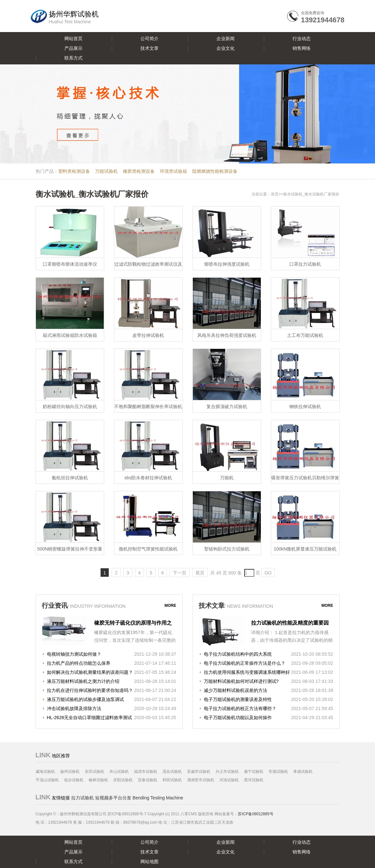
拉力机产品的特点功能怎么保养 (79, 663)
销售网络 (302, 48)
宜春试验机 (148, 780)
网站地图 (149, 862)
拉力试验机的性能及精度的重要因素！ (290, 624)
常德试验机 (278, 772)
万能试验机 (106, 171)
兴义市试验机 (227, 772)
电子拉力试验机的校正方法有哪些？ (240, 708)
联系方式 (73, 58)
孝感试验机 (303, 772)
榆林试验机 (98, 780)
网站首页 (73, 39)
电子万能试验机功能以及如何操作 (238, 718)
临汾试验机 (74, 780)
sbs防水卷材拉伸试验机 (148, 478)
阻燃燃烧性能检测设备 (215, 171)
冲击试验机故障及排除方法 (74, 708)
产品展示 (73, 48)
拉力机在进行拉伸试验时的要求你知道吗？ (90, 690)
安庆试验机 (94, 772)
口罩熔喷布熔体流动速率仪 (70, 264)
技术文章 (149, 48)
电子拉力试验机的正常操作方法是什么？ (245, 663)
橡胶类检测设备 (139, 171)
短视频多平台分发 (113, 798)
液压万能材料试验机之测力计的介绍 (83, 681)
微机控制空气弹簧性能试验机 (148, 549)
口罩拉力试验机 (305, 264)
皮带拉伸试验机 (148, 335)
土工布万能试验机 (305, 335)
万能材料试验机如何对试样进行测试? (241, 681)
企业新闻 (226, 39)
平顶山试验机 (47, 780)
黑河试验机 (254, 780)
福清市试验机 (146, 772)
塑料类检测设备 (74, 171)
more (171, 606)
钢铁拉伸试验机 (305, 406)
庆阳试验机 (123, 780)
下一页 (180, 573)
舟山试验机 (119, 772)
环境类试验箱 (173, 171)
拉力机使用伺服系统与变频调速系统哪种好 (247, 672)
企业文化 (226, 48)
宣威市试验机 (199, 772)
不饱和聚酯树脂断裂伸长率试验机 (148, 406)
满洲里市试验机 (201, 780)
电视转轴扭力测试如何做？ (74, 654)
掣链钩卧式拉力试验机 (227, 549)
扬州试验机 (70, 772)
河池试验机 (229, 780)
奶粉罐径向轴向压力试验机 (70, 406)
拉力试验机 (83, 798)
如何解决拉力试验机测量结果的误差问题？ (90, 672)
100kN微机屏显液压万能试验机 (305, 549)
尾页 (200, 573)
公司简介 (149, 39)
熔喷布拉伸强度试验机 (227, 264)
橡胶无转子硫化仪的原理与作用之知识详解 (133, 624)
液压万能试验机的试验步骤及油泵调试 (85, 699)
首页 (275, 194)
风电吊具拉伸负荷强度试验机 (227, 335)
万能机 (227, 478)
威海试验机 (45, 772)
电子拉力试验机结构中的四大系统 (238, 654)
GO (268, 573)
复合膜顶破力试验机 (227, 406)
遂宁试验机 (254, 772)
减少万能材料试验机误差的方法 (236, 690)
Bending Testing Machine (158, 798)
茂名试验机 (172, 772)
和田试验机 (172, 780)
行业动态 (302, 39)
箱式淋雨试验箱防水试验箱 (70, 335)
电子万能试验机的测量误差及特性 (238, 699)
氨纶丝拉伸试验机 (70, 478)
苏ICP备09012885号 (255, 814)
